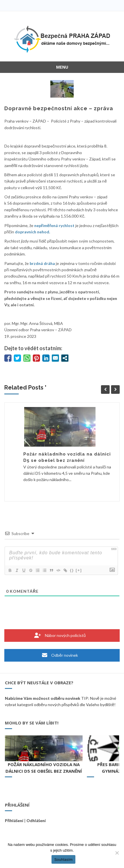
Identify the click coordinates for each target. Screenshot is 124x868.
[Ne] (117, 853)
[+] (79, 570)
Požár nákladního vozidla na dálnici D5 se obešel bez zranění (44, 768)
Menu (62, 67)
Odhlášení (36, 820)
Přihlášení (14, 820)
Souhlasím (64, 860)
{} (72, 570)
